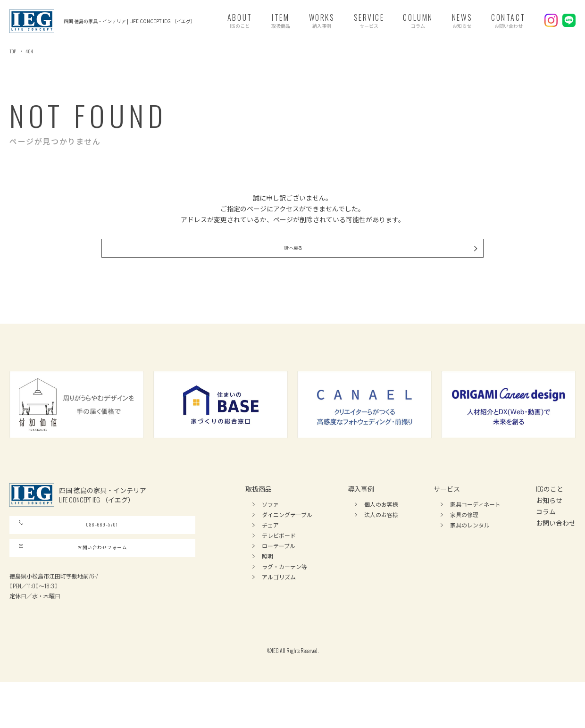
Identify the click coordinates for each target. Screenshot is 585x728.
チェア (270, 547)
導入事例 (361, 510)
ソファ (270, 526)
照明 (267, 578)
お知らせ (549, 522)
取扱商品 (259, 510)
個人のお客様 (381, 526)
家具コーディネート (475, 526)
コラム (546, 533)
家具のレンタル (470, 547)
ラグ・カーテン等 (284, 588)
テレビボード (279, 557)
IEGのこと (550, 510)
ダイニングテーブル (287, 536)
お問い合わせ (556, 544)
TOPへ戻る (343, 264)
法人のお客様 (381, 536)
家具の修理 (464, 536)
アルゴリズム (279, 598)
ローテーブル (279, 567)
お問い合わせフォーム (74, 588)
